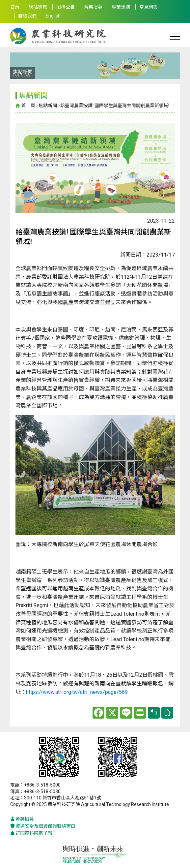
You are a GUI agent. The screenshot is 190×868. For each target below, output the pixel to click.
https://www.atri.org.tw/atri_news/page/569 (77, 692)
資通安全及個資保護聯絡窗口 (43, 826)
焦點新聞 (48, 106)
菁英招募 (93, 7)
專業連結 (121, 7)
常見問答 (149, 7)
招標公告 (66, 7)
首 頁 (28, 106)
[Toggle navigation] (175, 36)
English (53, 16)
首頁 (15, 7)
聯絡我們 (27, 16)
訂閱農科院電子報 (31, 833)
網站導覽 (38, 7)
